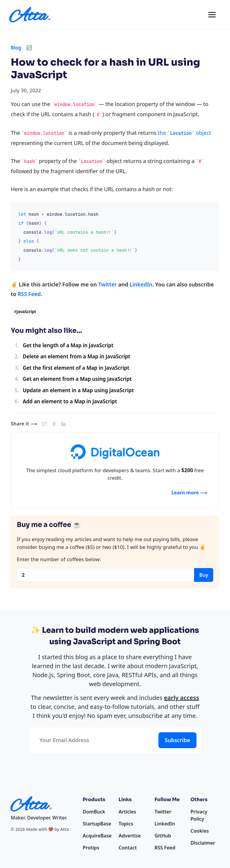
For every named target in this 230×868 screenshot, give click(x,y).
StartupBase (97, 824)
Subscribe (177, 740)
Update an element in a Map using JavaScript (78, 390)
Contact (128, 848)
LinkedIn (141, 284)
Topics (126, 824)
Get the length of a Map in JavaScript (68, 345)
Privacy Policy (199, 815)
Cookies (200, 831)
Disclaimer (203, 843)
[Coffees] (106, 575)
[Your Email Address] (92, 740)
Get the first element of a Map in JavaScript (76, 368)
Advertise (130, 836)
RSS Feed (29, 294)
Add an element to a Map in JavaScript (70, 401)
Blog (16, 48)
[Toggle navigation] (212, 15)
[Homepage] (30, 15)
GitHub (163, 836)
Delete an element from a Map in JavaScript (77, 356)
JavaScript (25, 311)
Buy (204, 575)
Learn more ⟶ (189, 493)
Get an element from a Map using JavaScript (77, 379)
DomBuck (94, 812)
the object (184, 133)
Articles (127, 812)
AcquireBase (97, 836)
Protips (91, 848)
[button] (44, 424)
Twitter (108, 284)
